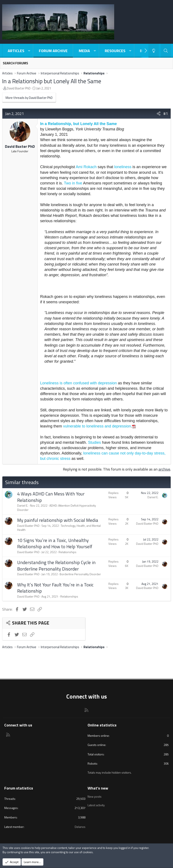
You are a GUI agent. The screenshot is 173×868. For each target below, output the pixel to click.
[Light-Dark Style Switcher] (154, 51)
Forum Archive (53, 51)
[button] (29, 51)
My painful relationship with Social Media (58, 520)
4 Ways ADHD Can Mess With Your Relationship (51, 497)
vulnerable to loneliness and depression (97, 426)
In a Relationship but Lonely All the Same (52, 81)
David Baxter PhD (19, 88)
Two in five (73, 183)
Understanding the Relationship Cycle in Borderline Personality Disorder (56, 565)
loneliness (123, 167)
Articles (16, 51)
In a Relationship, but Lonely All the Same (78, 124)
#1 (166, 114)
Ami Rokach (86, 167)
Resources (115, 51)
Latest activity (96, 804)
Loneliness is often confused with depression (78, 383)
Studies (94, 442)
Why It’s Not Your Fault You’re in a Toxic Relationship (55, 588)
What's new (98, 788)
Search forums (15, 63)
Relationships (68, 552)
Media (84, 51)
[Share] (159, 114)
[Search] (166, 51)
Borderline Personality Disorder (80, 574)
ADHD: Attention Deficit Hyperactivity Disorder (57, 508)
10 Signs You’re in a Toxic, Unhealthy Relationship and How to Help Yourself (55, 543)
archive (164, 469)
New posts (95, 796)
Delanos (80, 827)
